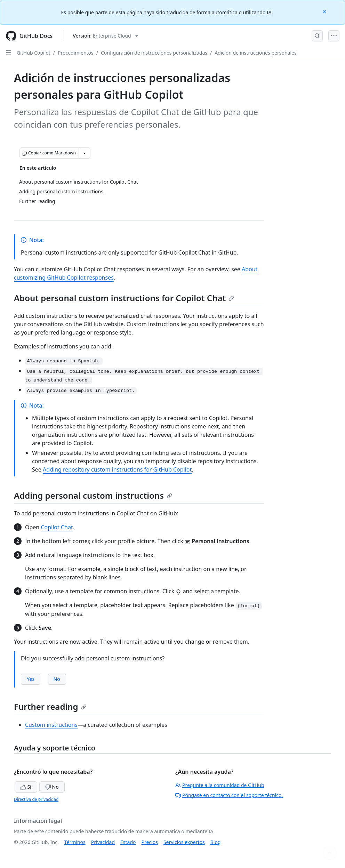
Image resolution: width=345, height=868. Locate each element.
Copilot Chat (57, 527)
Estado (128, 842)
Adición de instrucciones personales (255, 53)
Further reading (50, 706)
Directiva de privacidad (36, 799)
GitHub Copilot (34, 53)
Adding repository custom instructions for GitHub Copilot (117, 469)
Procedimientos (76, 53)
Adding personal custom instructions (93, 495)
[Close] (325, 11)
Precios (150, 842)
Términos (75, 842)
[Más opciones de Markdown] (85, 153)
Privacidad (103, 842)
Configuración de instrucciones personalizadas (154, 53)
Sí (26, 787)
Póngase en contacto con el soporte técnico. (229, 795)
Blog (216, 842)
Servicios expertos (184, 842)
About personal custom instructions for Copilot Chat (124, 298)
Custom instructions (51, 725)
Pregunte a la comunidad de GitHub (220, 785)
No (52, 787)
